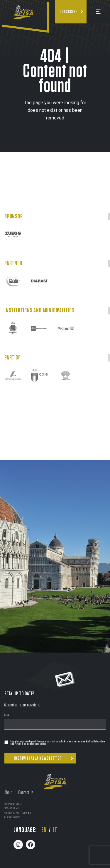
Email (7, 716)
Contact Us (26, 793)
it (55, 830)
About (8, 793)
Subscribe (68, 12)
